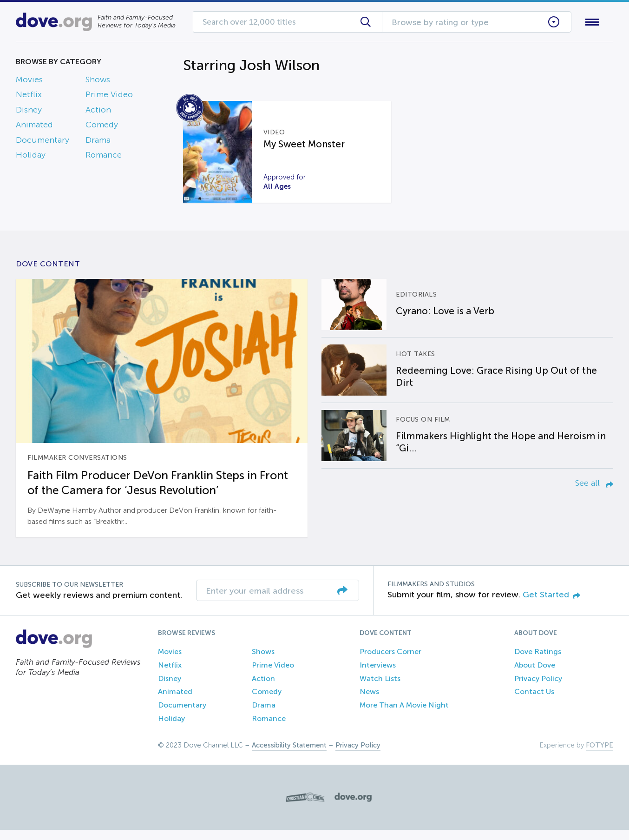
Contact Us (534, 702)
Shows (98, 81)
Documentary (43, 142)
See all (594, 493)
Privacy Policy (538, 689)
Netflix (29, 97)
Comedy (102, 127)
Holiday (31, 157)
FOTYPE (600, 755)
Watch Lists (380, 689)
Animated (34, 127)
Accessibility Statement (289, 755)
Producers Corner (390, 662)
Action (98, 112)
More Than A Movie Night (404, 716)
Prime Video (109, 97)
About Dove (535, 675)
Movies (29, 81)
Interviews (378, 675)
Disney (29, 112)
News (369, 702)
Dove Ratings (538, 662)
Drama (98, 142)
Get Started (551, 605)
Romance (104, 157)
